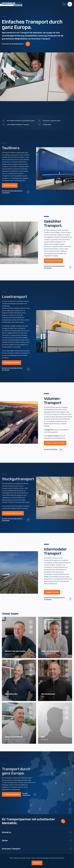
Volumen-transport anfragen (55, 443)
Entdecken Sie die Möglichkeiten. (13, 44)
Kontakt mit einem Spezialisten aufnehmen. (12, 192)
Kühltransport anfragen (53, 261)
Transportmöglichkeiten (11, 794)
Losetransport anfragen (12, 363)
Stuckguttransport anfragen (13, 513)
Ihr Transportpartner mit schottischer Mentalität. (28, 821)
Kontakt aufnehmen (51, 449)
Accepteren (37, 863)
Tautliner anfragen (10, 185)
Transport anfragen (52, 592)
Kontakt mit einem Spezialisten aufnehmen (54, 267)
